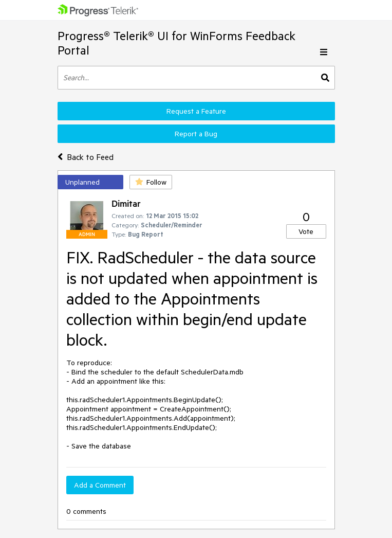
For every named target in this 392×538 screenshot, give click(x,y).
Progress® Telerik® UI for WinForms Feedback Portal (176, 43)
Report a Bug (196, 134)
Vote (306, 231)
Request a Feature (196, 111)
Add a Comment (100, 485)
